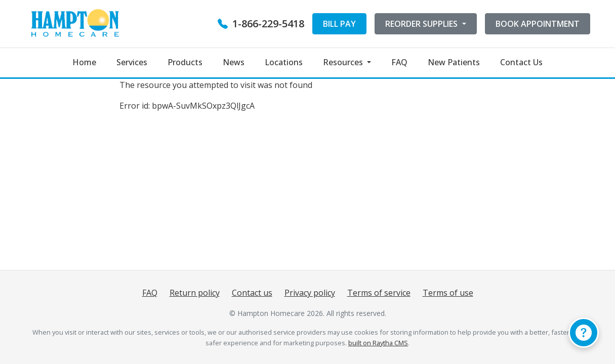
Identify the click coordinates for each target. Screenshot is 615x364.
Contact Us (521, 62)
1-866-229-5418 (261, 24)
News (234, 62)
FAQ (399, 62)
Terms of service (379, 293)
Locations (284, 62)
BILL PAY (339, 24)
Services (132, 62)
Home (84, 62)
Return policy (195, 293)
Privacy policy (310, 293)
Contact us (252, 293)
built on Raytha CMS (378, 343)
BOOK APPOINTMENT (538, 24)
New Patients (454, 62)
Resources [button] (344, 62)
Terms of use (448, 293)
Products (185, 62)
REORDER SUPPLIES (422, 24)
